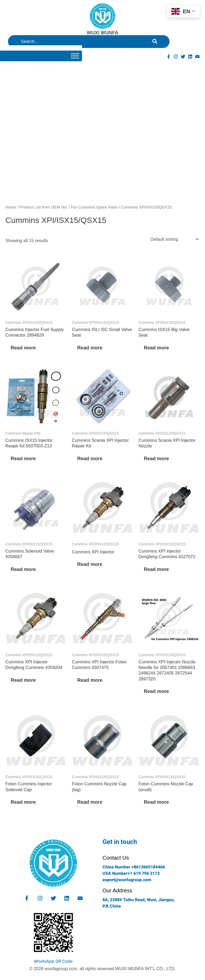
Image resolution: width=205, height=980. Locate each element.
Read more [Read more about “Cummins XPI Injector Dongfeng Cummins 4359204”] (23, 680)
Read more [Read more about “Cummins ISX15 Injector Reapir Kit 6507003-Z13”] (23, 458)
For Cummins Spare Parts (94, 207)
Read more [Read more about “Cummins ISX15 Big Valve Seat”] (156, 348)
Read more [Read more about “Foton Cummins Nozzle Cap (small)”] (156, 802)
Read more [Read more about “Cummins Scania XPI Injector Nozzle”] (156, 458)
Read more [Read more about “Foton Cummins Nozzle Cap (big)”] (90, 802)
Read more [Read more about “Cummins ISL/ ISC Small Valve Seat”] (90, 348)
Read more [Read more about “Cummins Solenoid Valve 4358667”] (23, 569)
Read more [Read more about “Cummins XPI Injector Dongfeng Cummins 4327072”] (156, 569)
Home (11, 207)
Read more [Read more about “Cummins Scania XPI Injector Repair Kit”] (90, 458)
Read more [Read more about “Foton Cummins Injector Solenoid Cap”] (23, 802)
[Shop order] (174, 239)
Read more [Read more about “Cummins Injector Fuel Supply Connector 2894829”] (23, 348)
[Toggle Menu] (75, 56)
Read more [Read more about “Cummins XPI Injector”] (90, 564)
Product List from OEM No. (44, 207)
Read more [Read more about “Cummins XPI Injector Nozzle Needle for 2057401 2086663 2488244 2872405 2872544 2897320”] (156, 691)
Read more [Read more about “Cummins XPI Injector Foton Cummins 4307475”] (90, 680)
